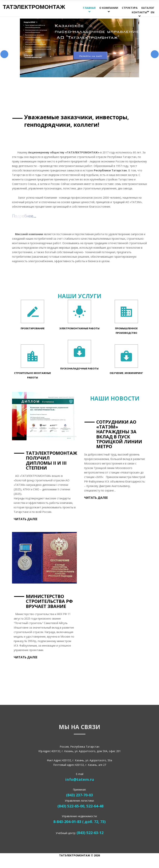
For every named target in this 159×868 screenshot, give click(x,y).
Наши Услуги (79, 295)
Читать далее (96, 497)
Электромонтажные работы (79, 328)
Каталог (148, 8)
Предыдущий (4, 54)
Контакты (139, 12)
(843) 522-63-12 (90, 832)
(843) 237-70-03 (79, 795)
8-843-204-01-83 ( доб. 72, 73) (79, 821)
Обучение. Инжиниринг (126, 372)
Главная (89, 8)
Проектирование (33, 328)
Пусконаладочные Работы (79, 368)
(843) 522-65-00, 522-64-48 (80, 805)
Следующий (155, 54)
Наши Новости (115, 398)
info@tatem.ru (80, 779)
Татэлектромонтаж (34, 7)
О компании (109, 8)
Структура (130, 8)
